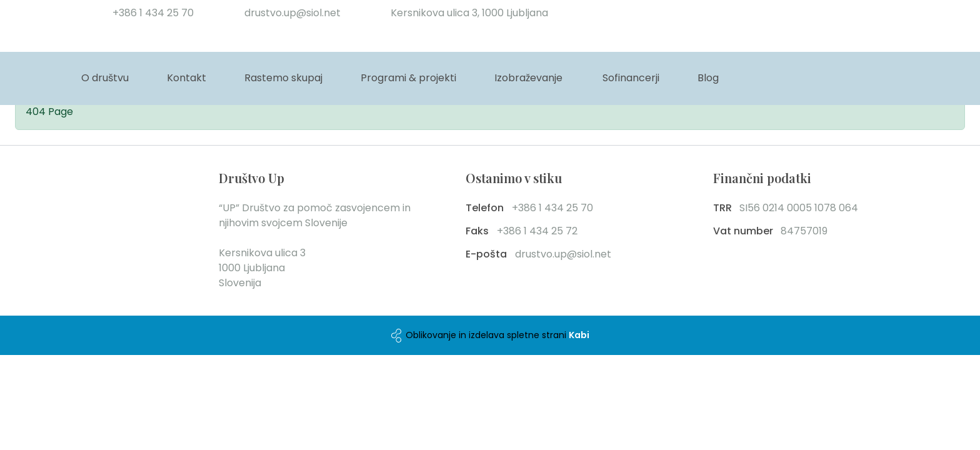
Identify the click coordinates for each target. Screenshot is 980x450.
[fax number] (564, 231)
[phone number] (150, 13)
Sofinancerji (631, 78)
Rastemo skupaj (283, 78)
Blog (708, 78)
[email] (289, 13)
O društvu (105, 78)
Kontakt (187, 78)
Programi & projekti (408, 78)
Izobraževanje (528, 78)
